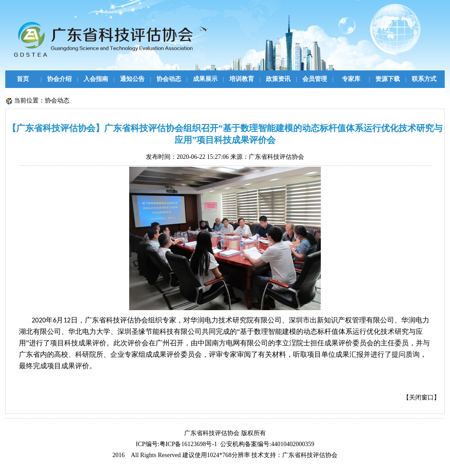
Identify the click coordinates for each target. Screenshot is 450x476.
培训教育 (242, 79)
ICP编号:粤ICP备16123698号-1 (176, 444)
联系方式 (424, 79)
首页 (23, 79)
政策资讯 (278, 79)
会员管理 (315, 79)
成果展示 (205, 79)
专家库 (351, 79)
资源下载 (388, 79)
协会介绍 (59, 79)
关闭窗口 (421, 397)
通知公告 (132, 79)
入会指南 (96, 79)
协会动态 (169, 79)
